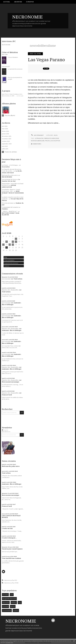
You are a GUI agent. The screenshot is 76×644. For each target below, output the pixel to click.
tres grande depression (9, 599)
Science (7, 266)
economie (5, 606)
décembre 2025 (7, 136)
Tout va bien (18, 279)
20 (7, 247)
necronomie (6, 279)
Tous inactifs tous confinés (11, 558)
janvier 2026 (5, 134)
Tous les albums (10, 115)
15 (13, 245)
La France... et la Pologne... (10, 165)
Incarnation (6, 167)
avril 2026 (5, 126)
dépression (6, 603)
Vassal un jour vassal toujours (12, 549)
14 (10, 245)
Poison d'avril (7, 395)
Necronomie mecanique (10, 382)
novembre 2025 (6, 139)
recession (5, 595)
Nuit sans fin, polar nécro (10, 175)
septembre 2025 (7, 144)
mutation (16, 610)
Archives (18, 2)
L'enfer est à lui (7, 528)
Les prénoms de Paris (9, 179)
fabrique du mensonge (52, 138)
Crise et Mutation (9, 260)
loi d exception (55, 141)
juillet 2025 (5, 149)
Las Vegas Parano (46, 60)
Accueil (7, 2)
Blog (6, 257)
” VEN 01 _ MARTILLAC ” (10, 211)
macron (13, 606)
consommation (7, 610)
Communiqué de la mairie (10, 207)
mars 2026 (5, 129)
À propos (30, 2)
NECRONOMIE (27, 17)
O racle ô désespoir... (9, 538)
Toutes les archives (11, 152)
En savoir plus (9, 642)
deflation (14, 603)
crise (12, 595)
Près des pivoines (8, 203)
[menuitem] (8, 2)
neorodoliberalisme (38, 141)
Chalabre (5, 209)
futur (20, 603)
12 (3, 245)
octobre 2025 (6, 141)
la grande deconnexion (11, 263)
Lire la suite (20, 96)
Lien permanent (37, 135)
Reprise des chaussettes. (10, 290)
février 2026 (5, 131)
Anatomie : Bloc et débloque (12, 330)
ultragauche (39, 138)
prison (47, 141)
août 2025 (5, 146)
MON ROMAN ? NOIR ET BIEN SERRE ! (13, 193)
